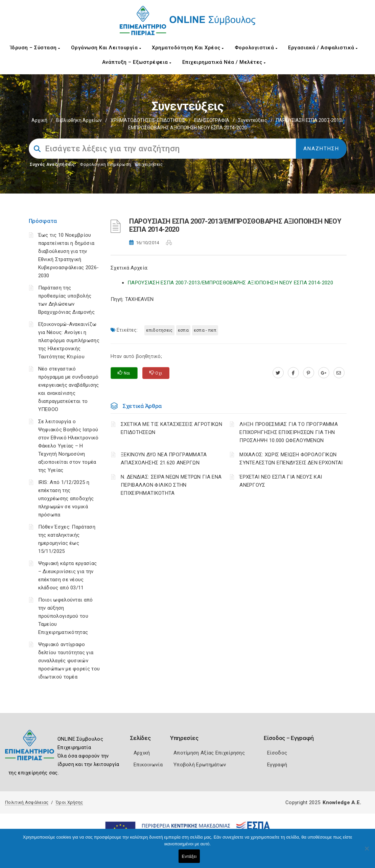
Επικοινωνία (148, 765)
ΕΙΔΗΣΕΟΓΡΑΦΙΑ (212, 120)
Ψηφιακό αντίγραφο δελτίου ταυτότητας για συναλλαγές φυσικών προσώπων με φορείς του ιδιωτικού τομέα (69, 661)
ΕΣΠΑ (183, 330)
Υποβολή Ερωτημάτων (200, 765)
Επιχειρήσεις (149, 164)
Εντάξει (189, 856)
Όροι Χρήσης (69, 802)
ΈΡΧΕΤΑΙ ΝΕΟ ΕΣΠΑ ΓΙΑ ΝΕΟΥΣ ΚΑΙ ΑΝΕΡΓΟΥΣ (281, 481)
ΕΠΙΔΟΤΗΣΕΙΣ (159, 330)
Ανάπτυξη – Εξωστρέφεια (137, 62)
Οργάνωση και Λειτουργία (106, 48)
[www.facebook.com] (293, 373)
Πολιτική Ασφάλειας (27, 802)
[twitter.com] (278, 373)
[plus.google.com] (324, 373)
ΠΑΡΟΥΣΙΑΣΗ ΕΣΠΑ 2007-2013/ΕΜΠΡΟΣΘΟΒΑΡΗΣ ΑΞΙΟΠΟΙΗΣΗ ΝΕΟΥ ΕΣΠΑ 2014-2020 (230, 283)
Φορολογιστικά (256, 48)
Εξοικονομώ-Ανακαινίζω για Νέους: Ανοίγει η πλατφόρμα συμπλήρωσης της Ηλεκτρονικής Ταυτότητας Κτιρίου (69, 340)
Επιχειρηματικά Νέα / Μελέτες (224, 62)
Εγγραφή (277, 765)
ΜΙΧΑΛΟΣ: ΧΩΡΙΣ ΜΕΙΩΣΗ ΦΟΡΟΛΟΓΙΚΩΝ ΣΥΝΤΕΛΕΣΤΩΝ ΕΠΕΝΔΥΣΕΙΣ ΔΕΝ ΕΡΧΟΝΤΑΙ (291, 459)
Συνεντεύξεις (253, 120)
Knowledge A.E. (342, 802)
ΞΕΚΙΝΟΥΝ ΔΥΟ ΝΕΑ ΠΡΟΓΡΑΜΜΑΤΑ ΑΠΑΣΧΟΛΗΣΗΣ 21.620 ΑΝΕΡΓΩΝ (164, 459)
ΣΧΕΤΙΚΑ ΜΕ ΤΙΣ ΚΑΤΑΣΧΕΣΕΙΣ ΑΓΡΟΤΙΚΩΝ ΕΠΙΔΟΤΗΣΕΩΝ (171, 428)
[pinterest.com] (309, 373)
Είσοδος (277, 753)
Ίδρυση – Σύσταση (35, 48)
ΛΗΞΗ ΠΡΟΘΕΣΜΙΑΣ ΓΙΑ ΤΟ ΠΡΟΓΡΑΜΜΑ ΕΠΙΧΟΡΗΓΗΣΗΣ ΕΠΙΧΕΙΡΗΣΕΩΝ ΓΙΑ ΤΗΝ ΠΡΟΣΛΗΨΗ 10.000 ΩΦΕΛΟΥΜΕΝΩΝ (289, 432)
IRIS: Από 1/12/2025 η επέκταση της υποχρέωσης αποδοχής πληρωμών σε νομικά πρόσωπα (66, 499)
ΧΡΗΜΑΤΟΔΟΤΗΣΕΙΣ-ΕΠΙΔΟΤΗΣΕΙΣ (148, 120)
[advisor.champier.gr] (339, 373)
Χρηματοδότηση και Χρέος (188, 48)
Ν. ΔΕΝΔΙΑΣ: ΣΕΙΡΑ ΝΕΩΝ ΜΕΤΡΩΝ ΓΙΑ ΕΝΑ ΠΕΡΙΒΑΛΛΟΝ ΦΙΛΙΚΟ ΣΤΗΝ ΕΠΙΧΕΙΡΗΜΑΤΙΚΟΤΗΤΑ (171, 485)
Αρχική (39, 120)
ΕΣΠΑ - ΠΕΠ (205, 330)
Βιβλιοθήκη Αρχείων (79, 120)
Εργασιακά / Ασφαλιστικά (323, 48)
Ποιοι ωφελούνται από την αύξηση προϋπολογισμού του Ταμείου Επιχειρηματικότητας (66, 616)
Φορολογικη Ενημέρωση (105, 164)
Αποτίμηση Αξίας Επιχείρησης (209, 753)
